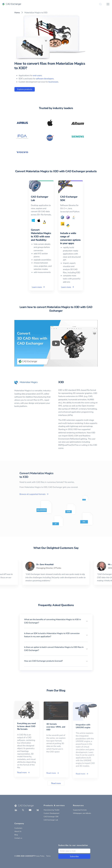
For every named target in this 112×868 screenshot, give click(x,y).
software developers (45, 79)
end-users (37, 76)
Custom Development (51, 813)
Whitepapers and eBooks (82, 813)
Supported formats (80, 810)
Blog (16, 835)
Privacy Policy (39, 856)
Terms (48, 856)
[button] (56, 621)
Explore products (25, 89)
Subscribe (74, 856)
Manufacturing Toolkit (51, 810)
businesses (53, 82)
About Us (18, 831)
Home (17, 13)
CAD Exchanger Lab (51, 820)
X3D (61, 382)
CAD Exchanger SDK (51, 817)
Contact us (18, 838)
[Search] (100, 4)
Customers (18, 828)
